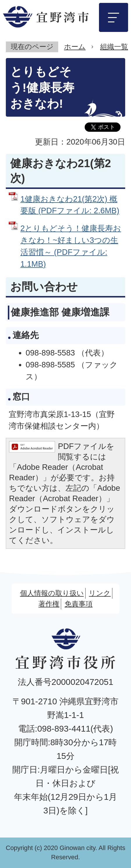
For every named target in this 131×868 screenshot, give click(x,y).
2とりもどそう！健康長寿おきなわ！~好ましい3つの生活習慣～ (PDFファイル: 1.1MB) (71, 246)
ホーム (75, 47)
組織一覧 (114, 47)
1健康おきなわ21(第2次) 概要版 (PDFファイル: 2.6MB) (70, 205)
